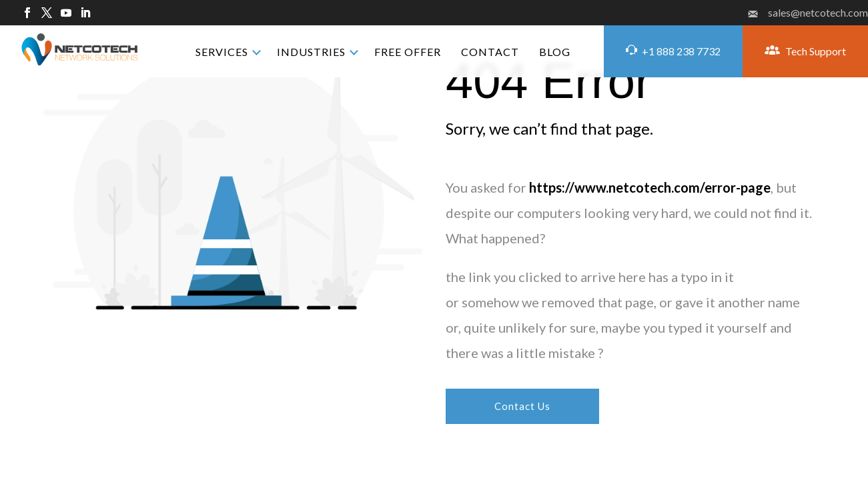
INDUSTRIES (311, 52)
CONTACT (490, 52)
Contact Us (523, 406)
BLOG (555, 52)
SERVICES (222, 52)
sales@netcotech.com (808, 13)
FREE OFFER (408, 52)
